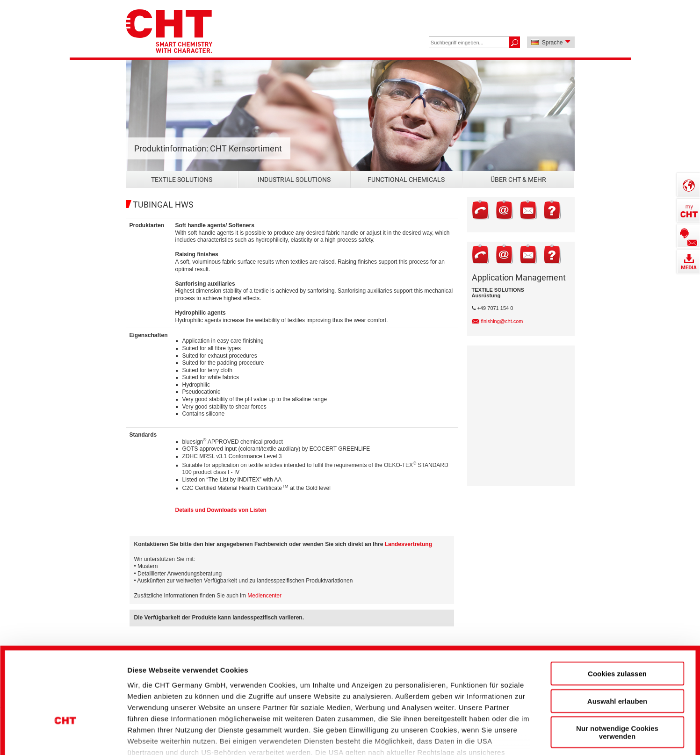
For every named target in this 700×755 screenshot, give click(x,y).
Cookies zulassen (617, 606)
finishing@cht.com (502, 321)
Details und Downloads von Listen (221, 510)
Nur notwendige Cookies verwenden (617, 665)
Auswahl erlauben (617, 633)
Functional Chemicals (406, 180)
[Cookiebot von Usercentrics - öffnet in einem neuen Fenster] (65, 732)
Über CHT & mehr (518, 180)
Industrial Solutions (294, 180)
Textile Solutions (182, 180)
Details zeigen (502, 732)
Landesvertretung (408, 544)
